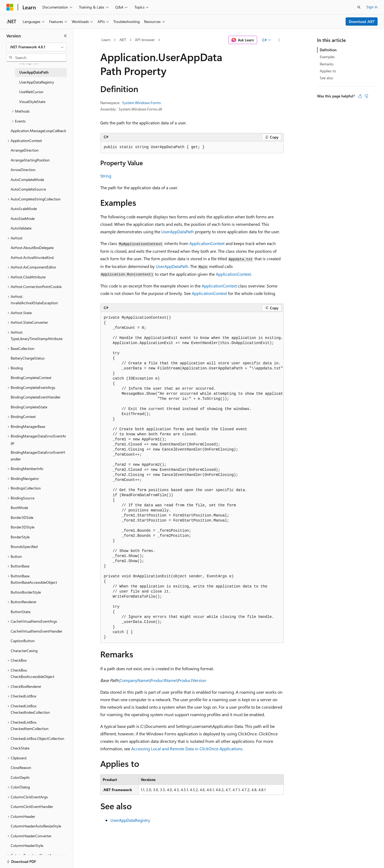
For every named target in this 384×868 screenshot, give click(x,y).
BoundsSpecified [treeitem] (24, 547)
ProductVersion (192, 680)
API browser (145, 40)
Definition (328, 50)
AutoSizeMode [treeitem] (23, 218)
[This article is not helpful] (366, 96)
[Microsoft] (10, 7)
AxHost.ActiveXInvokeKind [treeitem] (32, 257)
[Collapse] (65, 36)
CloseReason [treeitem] (21, 768)
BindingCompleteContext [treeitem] (31, 378)
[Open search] (359, 7)
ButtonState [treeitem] (21, 612)
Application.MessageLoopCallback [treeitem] (38, 131)
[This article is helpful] (360, 96)
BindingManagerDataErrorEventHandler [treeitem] (38, 456)
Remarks (327, 64)
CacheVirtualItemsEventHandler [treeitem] (37, 631)
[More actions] (279, 40)
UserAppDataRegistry (130, 820)
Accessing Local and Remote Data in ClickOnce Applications (187, 749)
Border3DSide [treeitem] (22, 517)
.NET (123, 40)
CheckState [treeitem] (20, 748)
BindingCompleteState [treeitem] (29, 407)
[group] (192, 478)
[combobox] (37, 47)
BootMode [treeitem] (19, 508)
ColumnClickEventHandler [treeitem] (32, 806)
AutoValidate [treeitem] (21, 228)
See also (326, 78)
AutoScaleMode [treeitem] (24, 209)
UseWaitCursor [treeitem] (31, 92)
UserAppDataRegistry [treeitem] (37, 82)
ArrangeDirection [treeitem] (25, 150)
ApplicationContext (207, 243)
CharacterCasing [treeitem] (24, 651)
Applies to (328, 71)
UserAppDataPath (178, 232)
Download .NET (362, 21)
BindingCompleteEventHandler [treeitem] (36, 397)
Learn (106, 40)
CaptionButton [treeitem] (23, 641)
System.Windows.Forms (141, 103)
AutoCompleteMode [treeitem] (27, 179)
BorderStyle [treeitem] (20, 537)
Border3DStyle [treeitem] (23, 527)
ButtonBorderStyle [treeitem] (26, 592)
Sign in (372, 7)
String (106, 176)
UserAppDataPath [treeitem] (34, 72)
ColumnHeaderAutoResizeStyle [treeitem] (36, 826)
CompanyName (134, 680)
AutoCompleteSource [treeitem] (28, 189)
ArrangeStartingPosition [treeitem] (30, 160)
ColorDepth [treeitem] (20, 777)
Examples (327, 57)
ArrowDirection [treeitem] (23, 170)
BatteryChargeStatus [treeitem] (28, 358)
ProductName (163, 680)
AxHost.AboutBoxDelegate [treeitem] (32, 248)
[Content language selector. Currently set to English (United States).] (31, 858)
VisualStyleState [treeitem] (32, 102)
